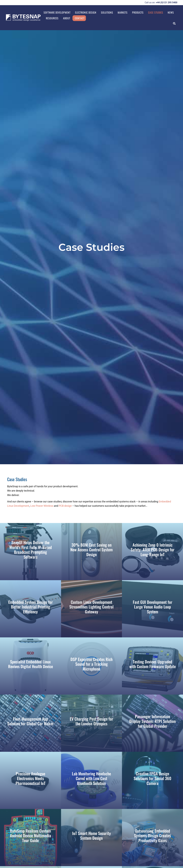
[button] (174, 23)
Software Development (57, 12)
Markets (123, 12)
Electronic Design (86, 12)
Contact (80, 18)
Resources (52, 18)
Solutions (107, 12)
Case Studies (156, 12)
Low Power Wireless (42, 506)
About (67, 18)
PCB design (65, 506)
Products (138, 12)
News (171, 12)
